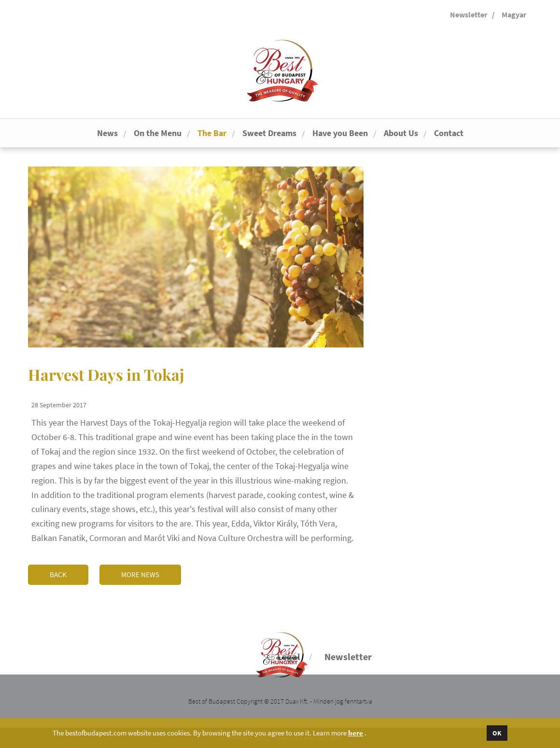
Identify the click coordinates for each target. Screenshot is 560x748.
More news (140, 575)
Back (58, 575)
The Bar (212, 133)
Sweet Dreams (269, 133)
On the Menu (158, 133)
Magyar (514, 14)
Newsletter (469, 14)
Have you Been (340, 133)
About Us (401, 133)
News (107, 133)
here (356, 733)
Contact (449, 133)
